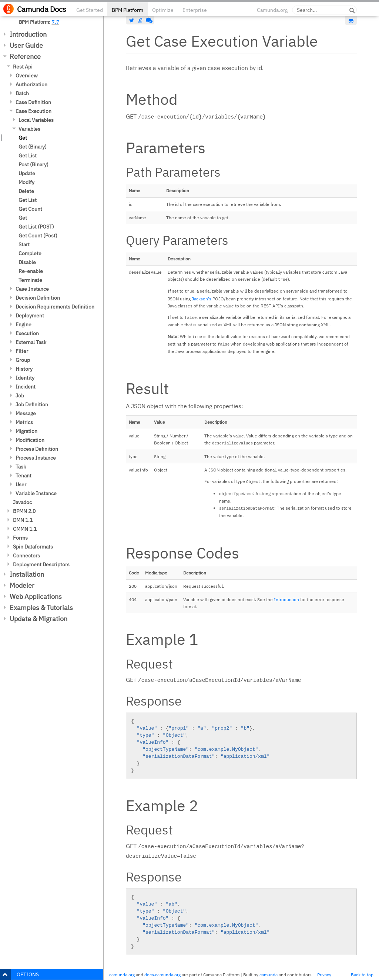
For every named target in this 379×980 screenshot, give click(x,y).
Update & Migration (38, 619)
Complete (30, 253)
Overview (27, 76)
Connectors (26, 556)
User (21, 484)
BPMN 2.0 (24, 511)
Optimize (163, 10)
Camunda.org (272, 10)
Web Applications (36, 596)
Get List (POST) (36, 227)
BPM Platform (128, 10)
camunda (269, 975)
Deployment (30, 316)
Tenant (24, 476)
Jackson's (202, 299)
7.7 (56, 22)
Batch (22, 93)
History (24, 369)
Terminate (30, 280)
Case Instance (32, 289)
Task (21, 467)
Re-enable (31, 271)
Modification (30, 440)
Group (23, 360)
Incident (26, 387)
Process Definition (37, 449)
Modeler (22, 585)
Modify (26, 182)
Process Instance (36, 458)
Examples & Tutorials (41, 608)
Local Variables (36, 120)
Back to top (362, 975)
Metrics (24, 422)
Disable (27, 262)
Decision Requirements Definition (55, 307)
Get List (28, 156)
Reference (25, 56)
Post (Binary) (33, 164)
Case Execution (33, 111)
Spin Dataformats (33, 547)
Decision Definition (38, 298)
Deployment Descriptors (41, 564)
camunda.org (122, 975)
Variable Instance (36, 493)
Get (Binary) (33, 147)
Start (24, 244)
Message (26, 413)
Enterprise (195, 10)
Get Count (30, 209)
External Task (31, 342)
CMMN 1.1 (25, 529)
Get (23, 138)
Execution (27, 333)
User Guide (26, 45)
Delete (26, 191)
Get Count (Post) (38, 236)
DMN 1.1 (23, 520)
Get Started (90, 10)
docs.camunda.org (162, 975)
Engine (24, 324)
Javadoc (22, 502)
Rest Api (23, 67)
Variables (29, 129)
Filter (22, 351)
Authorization (31, 84)
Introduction (28, 34)
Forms (20, 538)
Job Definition (32, 404)
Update (27, 173)
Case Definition (33, 102)
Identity (25, 378)
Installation (27, 574)
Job (20, 396)
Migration (26, 431)
